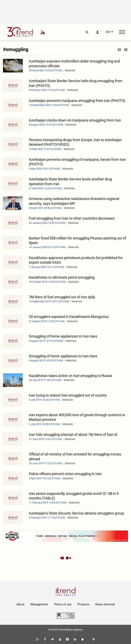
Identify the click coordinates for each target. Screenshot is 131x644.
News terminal (105, 604)
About (20, 604)
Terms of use (63, 604)
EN (108, 32)
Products (83, 604)
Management (39, 604)
